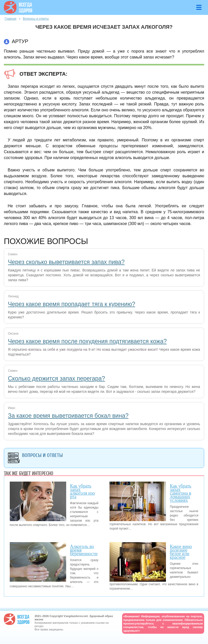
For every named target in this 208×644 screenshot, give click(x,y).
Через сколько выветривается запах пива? (66, 262)
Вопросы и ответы (36, 19)
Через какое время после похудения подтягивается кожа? (87, 341)
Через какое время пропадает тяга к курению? (72, 304)
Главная (11, 19)
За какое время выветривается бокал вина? (68, 416)
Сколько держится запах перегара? (56, 378)
